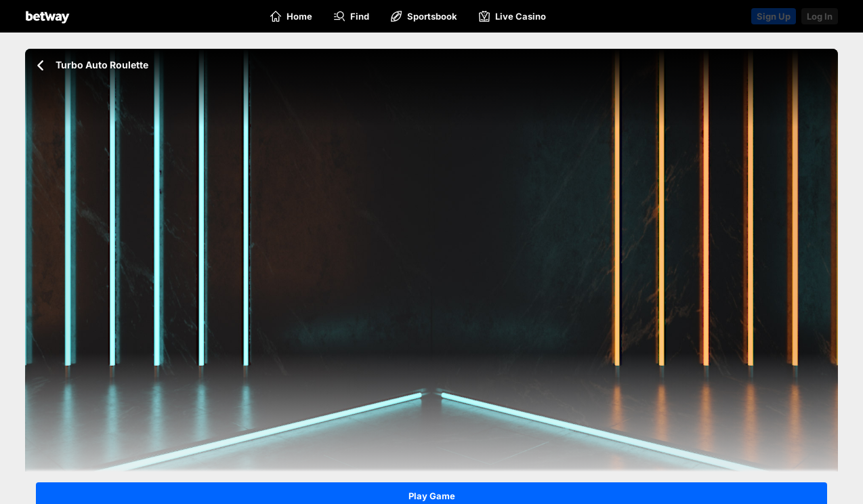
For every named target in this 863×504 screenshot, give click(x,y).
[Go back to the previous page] (40, 65)
